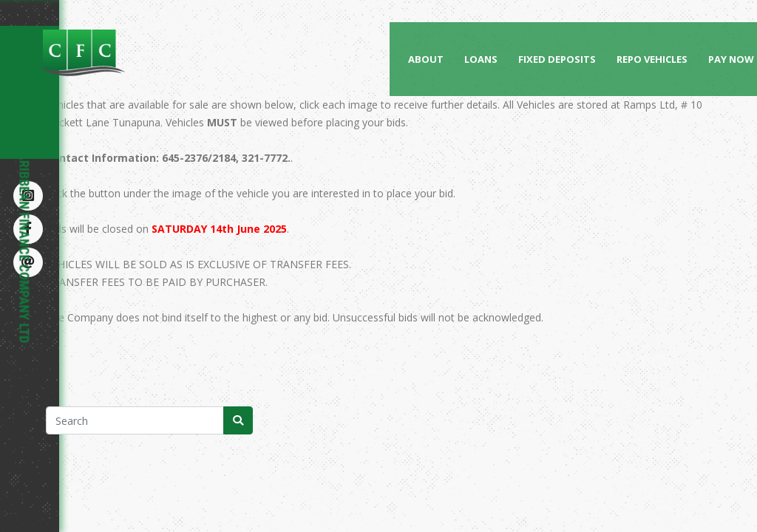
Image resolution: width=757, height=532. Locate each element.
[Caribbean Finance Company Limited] (138, 52)
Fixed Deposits (557, 59)
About (426, 59)
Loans (481, 59)
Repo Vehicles (652, 59)
